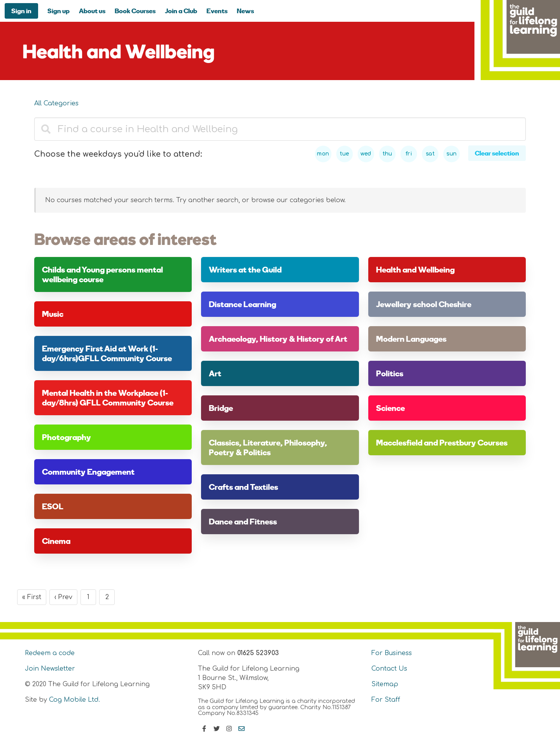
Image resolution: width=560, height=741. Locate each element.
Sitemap (385, 684)
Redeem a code (50, 653)
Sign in (21, 11)
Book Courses (135, 11)
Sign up (59, 11)
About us (92, 11)
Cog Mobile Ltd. (74, 700)
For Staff (386, 700)
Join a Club (181, 11)
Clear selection (497, 153)
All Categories (56, 103)
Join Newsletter (50, 669)
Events (217, 11)
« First (32, 597)
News (245, 11)
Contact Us (389, 669)
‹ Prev (63, 597)
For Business (392, 653)
